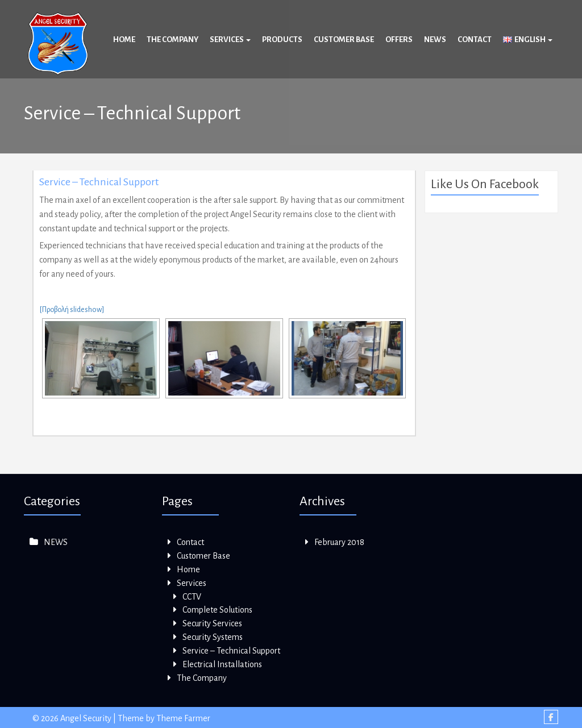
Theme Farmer (183, 718)
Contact (475, 39)
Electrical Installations (222, 664)
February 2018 (339, 542)
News (435, 39)
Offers (399, 39)
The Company (172, 39)
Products (282, 39)
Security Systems (213, 637)
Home (124, 39)
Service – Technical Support (99, 182)
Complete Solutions (217, 610)
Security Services (212, 623)
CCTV (192, 597)
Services (230, 39)
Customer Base (344, 39)
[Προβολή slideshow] (72, 310)
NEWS (56, 542)
